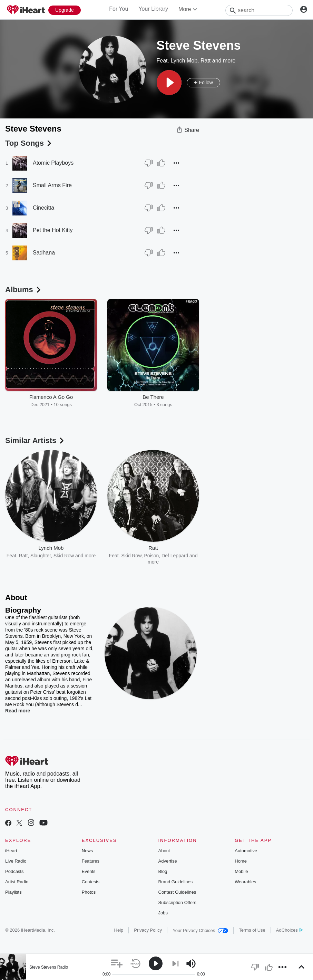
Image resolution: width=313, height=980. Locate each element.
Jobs (163, 913)
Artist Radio (17, 882)
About (164, 851)
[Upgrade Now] (65, 10)
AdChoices (289, 930)
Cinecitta (43, 208)
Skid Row (64, 556)
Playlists (13, 892)
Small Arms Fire (52, 185)
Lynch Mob (184, 61)
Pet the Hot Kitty (53, 230)
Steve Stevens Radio (49, 967)
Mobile (241, 871)
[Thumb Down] (149, 163)
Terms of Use (252, 930)
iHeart (11, 851)
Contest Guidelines (177, 892)
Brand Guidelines (176, 882)
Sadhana (44, 253)
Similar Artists (35, 440)
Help (119, 930)
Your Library (153, 9)
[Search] (259, 10)
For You (119, 9)
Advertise (168, 861)
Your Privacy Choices (200, 930)
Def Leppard (175, 556)
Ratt (206, 61)
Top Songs (29, 143)
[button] (169, 83)
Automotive (246, 851)
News (87, 851)
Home (241, 861)
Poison (152, 556)
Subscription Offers (177, 902)
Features (91, 861)
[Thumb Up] (161, 163)
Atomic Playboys (53, 163)
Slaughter (41, 556)
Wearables (245, 882)
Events (89, 871)
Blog (163, 871)
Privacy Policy (148, 930)
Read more (18, 711)
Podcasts (14, 871)
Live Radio (16, 861)
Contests (91, 882)
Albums (24, 290)
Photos (89, 892)
